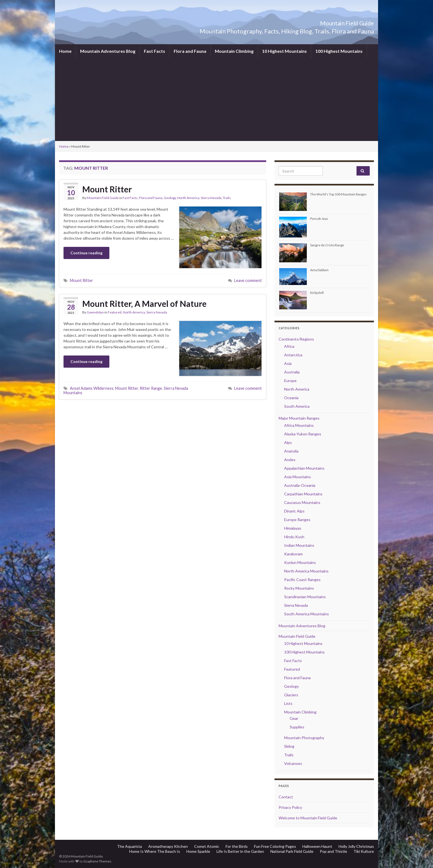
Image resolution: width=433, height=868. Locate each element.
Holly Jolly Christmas (356, 846)
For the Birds (237, 846)
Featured (115, 312)
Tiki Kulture (364, 851)
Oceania (291, 398)
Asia (288, 363)
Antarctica (293, 355)
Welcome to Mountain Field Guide (308, 818)
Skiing (289, 746)
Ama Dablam (319, 270)
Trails (227, 198)
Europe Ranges (297, 520)
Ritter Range (151, 388)
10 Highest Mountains (284, 51)
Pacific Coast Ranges (302, 580)
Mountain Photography (304, 738)
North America (188, 198)
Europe (290, 381)
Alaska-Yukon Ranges (303, 434)
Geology (170, 198)
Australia (292, 372)
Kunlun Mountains (300, 562)
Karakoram (293, 554)
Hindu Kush (294, 537)
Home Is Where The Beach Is (155, 851)
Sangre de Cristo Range (327, 245)
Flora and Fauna (190, 51)
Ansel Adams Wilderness (92, 388)
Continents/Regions (296, 339)
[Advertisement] (216, 100)
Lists (288, 703)
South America (297, 406)
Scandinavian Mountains (305, 597)
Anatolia (291, 451)
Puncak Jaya (319, 219)
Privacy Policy (290, 807)
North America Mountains (306, 571)
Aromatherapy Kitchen (168, 846)
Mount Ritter (107, 189)
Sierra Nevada (211, 198)
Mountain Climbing (234, 51)
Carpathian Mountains (303, 494)
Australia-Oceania (300, 485)
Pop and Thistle (333, 851)
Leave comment (248, 280)
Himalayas (293, 528)
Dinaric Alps (294, 511)
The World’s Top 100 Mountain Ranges (338, 194)
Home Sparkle (198, 851)
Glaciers (291, 695)
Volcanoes (293, 763)
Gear (294, 718)
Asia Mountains (298, 477)
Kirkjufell (317, 293)
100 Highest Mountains (339, 51)
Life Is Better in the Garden (240, 851)
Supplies (297, 727)
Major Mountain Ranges (299, 418)
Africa (289, 346)
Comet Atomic (207, 846)
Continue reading (86, 253)
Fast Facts (155, 51)
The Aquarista (130, 846)
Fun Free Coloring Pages (275, 846)
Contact (286, 797)
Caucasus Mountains (302, 502)
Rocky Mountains (299, 588)
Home (65, 51)
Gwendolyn (95, 312)
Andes (290, 460)
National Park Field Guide (292, 851)
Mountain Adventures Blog (108, 51)
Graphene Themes (97, 861)
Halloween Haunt (317, 846)
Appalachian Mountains (304, 468)
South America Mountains (307, 614)
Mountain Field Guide (335, 22)
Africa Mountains (299, 425)
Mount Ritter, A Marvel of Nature (144, 304)
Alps (288, 442)
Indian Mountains (299, 545)
